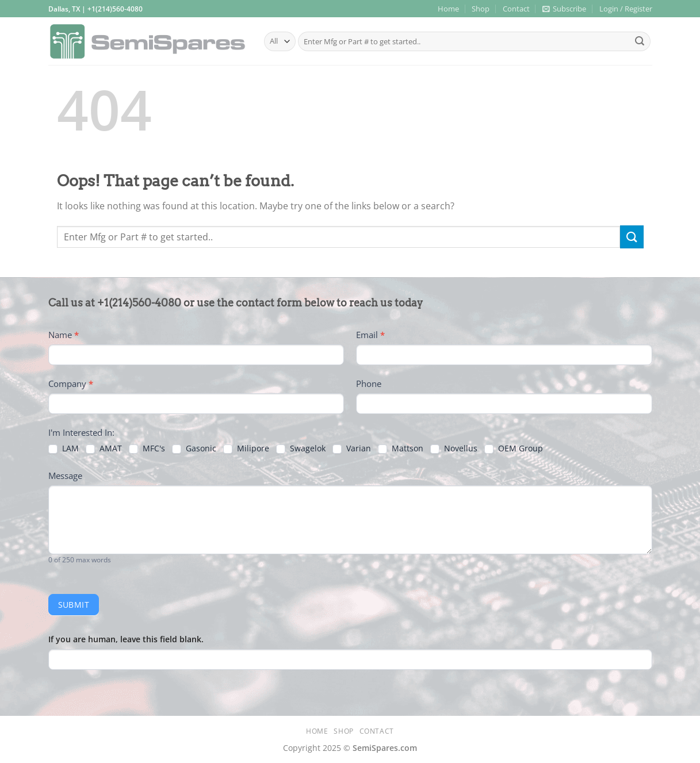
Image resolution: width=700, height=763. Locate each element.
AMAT (104, 448)
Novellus (454, 448)
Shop (481, 9)
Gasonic (194, 448)
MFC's (147, 448)
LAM (64, 448)
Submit (74, 605)
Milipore (246, 448)
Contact (516, 9)
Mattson (401, 448)
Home (448, 9)
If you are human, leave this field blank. (126, 639)
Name (64, 335)
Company (71, 384)
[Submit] (640, 41)
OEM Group (514, 448)
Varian (352, 448)
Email (370, 335)
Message (65, 476)
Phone (369, 384)
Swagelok (301, 448)
